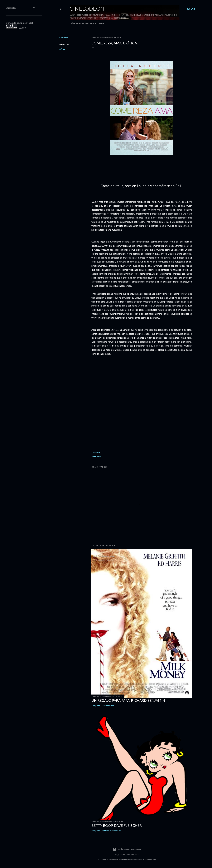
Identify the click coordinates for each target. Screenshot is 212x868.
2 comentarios (108, 706)
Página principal (79, 23)
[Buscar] (191, 9)
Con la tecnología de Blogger (127, 849)
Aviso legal (97, 23)
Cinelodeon (87, 9)
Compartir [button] (64, 38)
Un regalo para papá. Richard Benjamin (128, 700)
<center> (142, 409)
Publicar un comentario (111, 831)
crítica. (62, 49)
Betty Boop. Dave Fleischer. (117, 825)
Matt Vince (135, 855)
